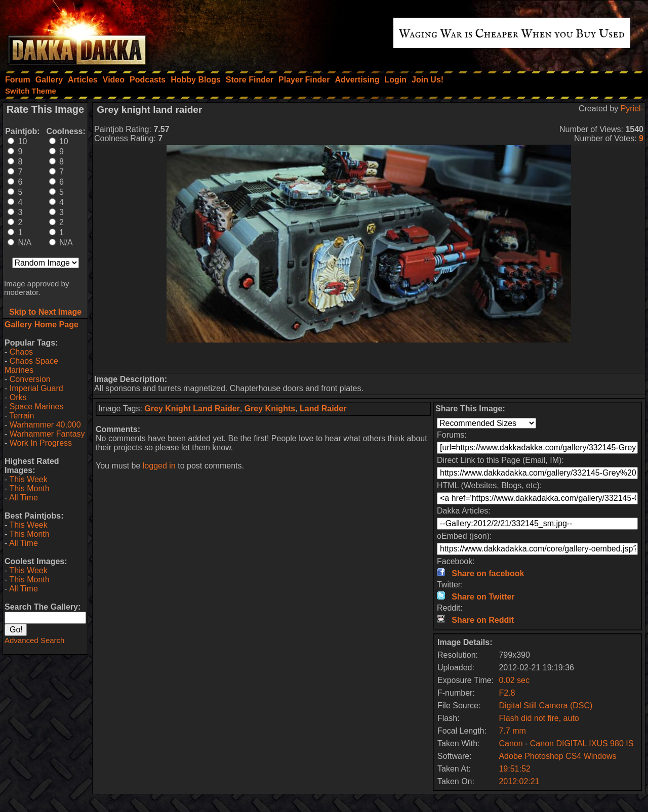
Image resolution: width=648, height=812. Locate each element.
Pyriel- (632, 109)
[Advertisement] (369, 358)
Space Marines (37, 407)
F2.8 (507, 693)
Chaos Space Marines (31, 366)
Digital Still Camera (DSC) (545, 706)
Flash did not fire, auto (539, 718)
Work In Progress (41, 443)
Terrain (22, 416)
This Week (28, 479)
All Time (24, 498)
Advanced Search (34, 640)
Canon (511, 743)
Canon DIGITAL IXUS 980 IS (582, 743)
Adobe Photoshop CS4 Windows (557, 756)
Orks (18, 397)
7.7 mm (512, 731)
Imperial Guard (36, 388)
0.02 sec (514, 680)
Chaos (21, 352)
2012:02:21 (519, 781)
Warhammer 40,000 (45, 425)
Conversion (30, 379)
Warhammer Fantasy (47, 434)
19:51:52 (514, 769)
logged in (159, 466)
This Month (29, 488)
